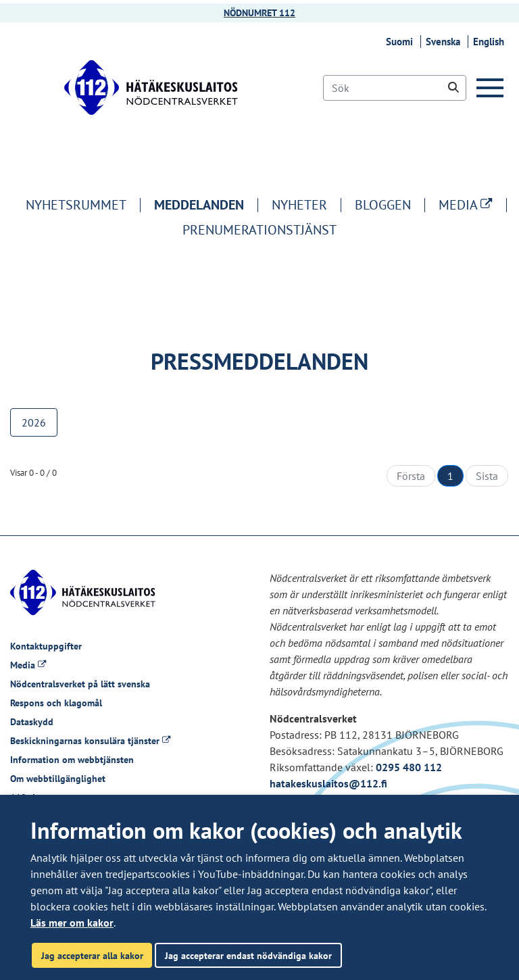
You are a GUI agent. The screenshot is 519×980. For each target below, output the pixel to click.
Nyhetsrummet (76, 205)
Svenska (445, 42)
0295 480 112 (409, 767)
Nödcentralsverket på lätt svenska (80, 684)
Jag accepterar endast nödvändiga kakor (248, 955)
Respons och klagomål (56, 703)
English (491, 42)
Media (28, 665)
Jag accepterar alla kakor (92, 955)
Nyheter (299, 205)
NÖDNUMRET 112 (259, 13)
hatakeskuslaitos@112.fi (328, 783)
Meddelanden (199, 205)
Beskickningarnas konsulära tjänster (90, 741)
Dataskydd (32, 722)
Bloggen (383, 205)
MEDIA (472, 205)
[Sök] (395, 88)
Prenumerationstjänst (259, 230)
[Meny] (493, 88)
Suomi (401, 42)
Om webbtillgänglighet (58, 779)
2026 (34, 422)
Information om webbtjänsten (72, 760)
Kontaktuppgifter (46, 646)
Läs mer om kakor (72, 923)
